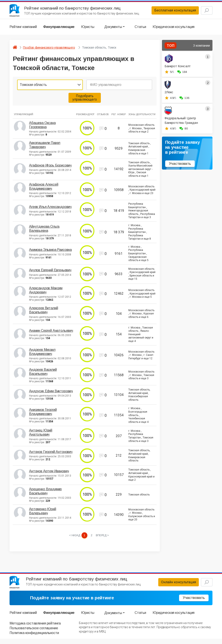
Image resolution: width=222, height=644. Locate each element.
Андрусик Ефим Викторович (51, 393)
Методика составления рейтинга (35, 628)
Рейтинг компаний (23, 29)
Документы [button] (113, 29)
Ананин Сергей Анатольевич (51, 333)
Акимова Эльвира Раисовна (50, 252)
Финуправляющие (59, 29)
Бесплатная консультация (168, 12)
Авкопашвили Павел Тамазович (45, 147)
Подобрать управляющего (85, 100)
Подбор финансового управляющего (49, 50)
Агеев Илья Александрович (50, 209)
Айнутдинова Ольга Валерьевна (44, 231)
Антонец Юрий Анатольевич (41, 435)
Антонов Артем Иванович (49, 473)
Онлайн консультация (171, 586)
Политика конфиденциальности (34, 638)
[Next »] (103, 538)
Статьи (140, 29)
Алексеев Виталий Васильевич (43, 312)
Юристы (88, 29)
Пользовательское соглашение (34, 633)
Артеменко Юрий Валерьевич (43, 513)
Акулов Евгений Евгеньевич (50, 272)
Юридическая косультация (174, 29)
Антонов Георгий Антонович (51, 454)
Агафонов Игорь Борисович (50, 168)
